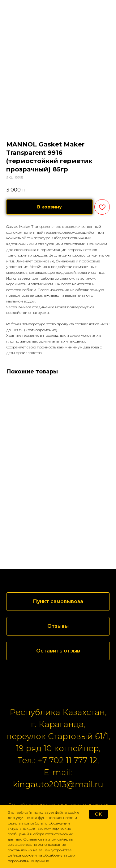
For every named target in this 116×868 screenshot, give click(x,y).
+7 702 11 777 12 (67, 760)
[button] (58, 626)
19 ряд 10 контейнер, (58, 748)
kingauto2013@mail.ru (58, 784)
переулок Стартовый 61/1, (58, 736)
